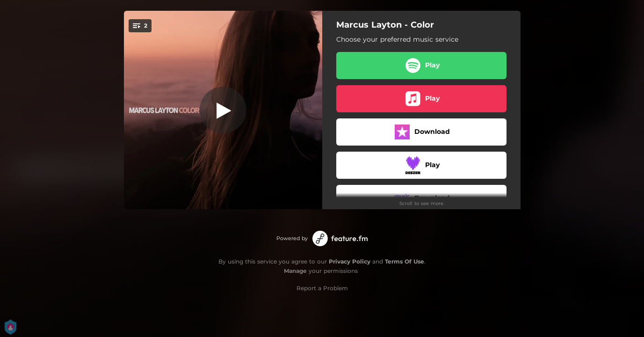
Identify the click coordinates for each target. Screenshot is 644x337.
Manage (295, 271)
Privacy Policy (350, 261)
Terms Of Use (405, 261)
